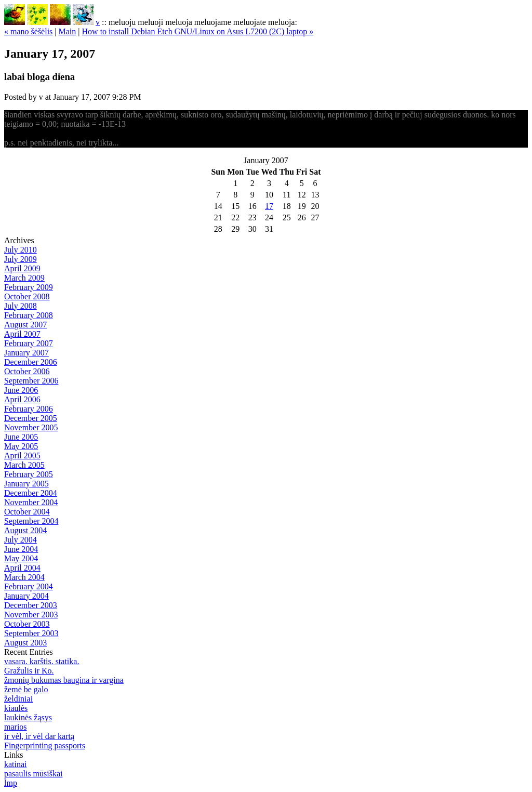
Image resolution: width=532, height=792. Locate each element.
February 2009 (29, 287)
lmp (11, 783)
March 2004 (24, 577)
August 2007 (25, 325)
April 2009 (22, 268)
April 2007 (22, 334)
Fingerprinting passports (45, 745)
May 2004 (21, 558)
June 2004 (21, 549)
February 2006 (29, 409)
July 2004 (21, 540)
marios (16, 727)
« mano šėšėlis (28, 31)
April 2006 (22, 399)
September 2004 (31, 521)
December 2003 (31, 605)
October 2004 (27, 512)
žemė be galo (26, 689)
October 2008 (27, 296)
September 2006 (31, 381)
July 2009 (21, 259)
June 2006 (21, 390)
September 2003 (31, 633)
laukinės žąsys (28, 717)
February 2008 (29, 315)
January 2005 (26, 484)
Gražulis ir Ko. (29, 671)
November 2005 (31, 427)
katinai (16, 764)
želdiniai (18, 699)
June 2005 (21, 437)
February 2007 (29, 343)
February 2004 (29, 586)
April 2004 (22, 568)
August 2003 (25, 643)
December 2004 (31, 493)
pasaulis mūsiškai (33, 774)
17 (269, 206)
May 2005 (21, 446)
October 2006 (27, 371)
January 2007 (26, 353)
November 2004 (31, 502)
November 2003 (31, 615)
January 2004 (26, 596)
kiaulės (16, 708)
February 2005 (29, 474)
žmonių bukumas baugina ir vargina (64, 680)
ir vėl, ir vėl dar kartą (39, 736)
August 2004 (25, 530)
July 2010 (21, 250)
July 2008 (21, 306)
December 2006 (31, 362)
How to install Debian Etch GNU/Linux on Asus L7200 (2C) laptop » (198, 31)
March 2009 (24, 278)
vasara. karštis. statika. (42, 661)
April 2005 (22, 456)
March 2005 (24, 465)
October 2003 (27, 624)
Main (68, 31)
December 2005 (31, 418)
